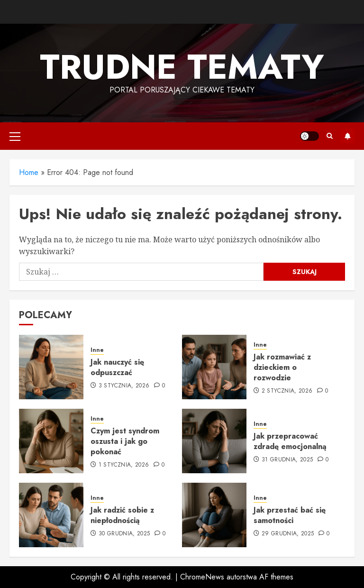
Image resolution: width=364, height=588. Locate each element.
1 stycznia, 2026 (124, 465)
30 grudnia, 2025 (124, 534)
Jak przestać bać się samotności (290, 515)
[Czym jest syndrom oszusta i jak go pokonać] (51, 441)
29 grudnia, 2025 (288, 534)
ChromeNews (202, 577)
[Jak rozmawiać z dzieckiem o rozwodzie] (214, 367)
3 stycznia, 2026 (124, 386)
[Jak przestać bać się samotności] (214, 515)
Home (29, 172)
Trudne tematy (182, 67)
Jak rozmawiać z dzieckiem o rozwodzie (282, 367)
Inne (97, 350)
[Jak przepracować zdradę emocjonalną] (214, 441)
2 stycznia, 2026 (287, 391)
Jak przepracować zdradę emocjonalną (290, 441)
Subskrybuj (347, 136)
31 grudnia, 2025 (287, 460)
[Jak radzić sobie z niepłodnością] (51, 515)
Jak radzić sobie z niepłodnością (122, 515)
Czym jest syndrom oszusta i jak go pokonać (125, 441)
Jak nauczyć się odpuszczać (117, 367)
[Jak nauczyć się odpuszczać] (51, 367)
